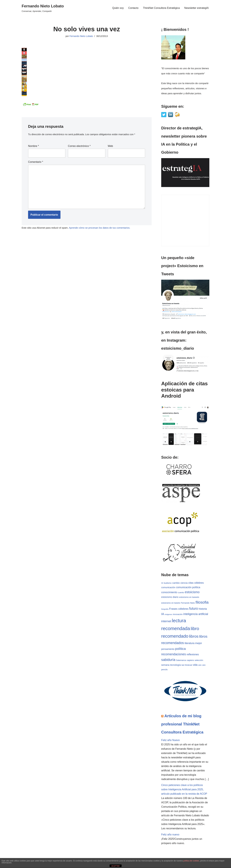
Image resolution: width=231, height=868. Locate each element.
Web (110, 146)
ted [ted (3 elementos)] (183, 665)
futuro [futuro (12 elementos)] (194, 609)
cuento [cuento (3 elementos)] (181, 593)
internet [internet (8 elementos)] (166, 621)
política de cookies (191, 861)
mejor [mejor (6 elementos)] (198, 643)
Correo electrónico (79, 146)
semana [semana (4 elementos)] (165, 665)
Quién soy (118, 8)
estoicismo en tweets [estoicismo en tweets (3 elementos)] (171, 603)
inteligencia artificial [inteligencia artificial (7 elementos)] (196, 614)
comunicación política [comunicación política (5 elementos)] (188, 587)
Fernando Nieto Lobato (81, 36)
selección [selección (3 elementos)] (199, 660)
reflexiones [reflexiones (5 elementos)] (193, 655)
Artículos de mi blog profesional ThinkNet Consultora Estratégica (182, 724)
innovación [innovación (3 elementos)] (178, 615)
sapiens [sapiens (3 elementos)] (190, 660)
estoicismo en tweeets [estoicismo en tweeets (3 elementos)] (189, 597)
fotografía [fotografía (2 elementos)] (165, 609)
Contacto (133, 8)
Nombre (34, 146)
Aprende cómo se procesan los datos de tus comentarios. (100, 228)
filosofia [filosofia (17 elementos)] (202, 602)
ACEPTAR (115, 866)
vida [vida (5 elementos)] (195, 665)
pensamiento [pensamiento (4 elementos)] (168, 649)
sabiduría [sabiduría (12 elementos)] (168, 660)
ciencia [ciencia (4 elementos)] (184, 583)
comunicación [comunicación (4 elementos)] (168, 587)
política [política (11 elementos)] (180, 649)
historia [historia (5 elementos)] (203, 609)
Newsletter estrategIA (196, 8)
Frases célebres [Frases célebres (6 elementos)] (179, 609)
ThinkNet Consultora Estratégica (161, 8)
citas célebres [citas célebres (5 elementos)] (196, 583)
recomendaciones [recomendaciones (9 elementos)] (174, 654)
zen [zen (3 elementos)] (200, 665)
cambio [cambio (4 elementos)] (176, 583)
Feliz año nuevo (170, 835)
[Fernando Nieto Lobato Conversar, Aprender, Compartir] (43, 8)
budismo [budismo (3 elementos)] (168, 583)
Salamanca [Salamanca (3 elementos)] (181, 660)
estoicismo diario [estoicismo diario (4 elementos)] (170, 597)
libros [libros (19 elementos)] (194, 637)
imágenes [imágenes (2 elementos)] (168, 615)
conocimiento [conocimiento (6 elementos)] (169, 592)
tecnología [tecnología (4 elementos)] (175, 665)
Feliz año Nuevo (171, 740)
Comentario (36, 162)
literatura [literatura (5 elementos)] (190, 643)
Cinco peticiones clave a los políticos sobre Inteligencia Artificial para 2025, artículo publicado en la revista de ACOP (184, 790)
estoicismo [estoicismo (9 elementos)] (192, 592)
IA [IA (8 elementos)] (163, 614)
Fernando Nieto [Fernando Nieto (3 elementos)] (188, 603)
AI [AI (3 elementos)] (162, 583)
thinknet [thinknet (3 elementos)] (189, 665)
